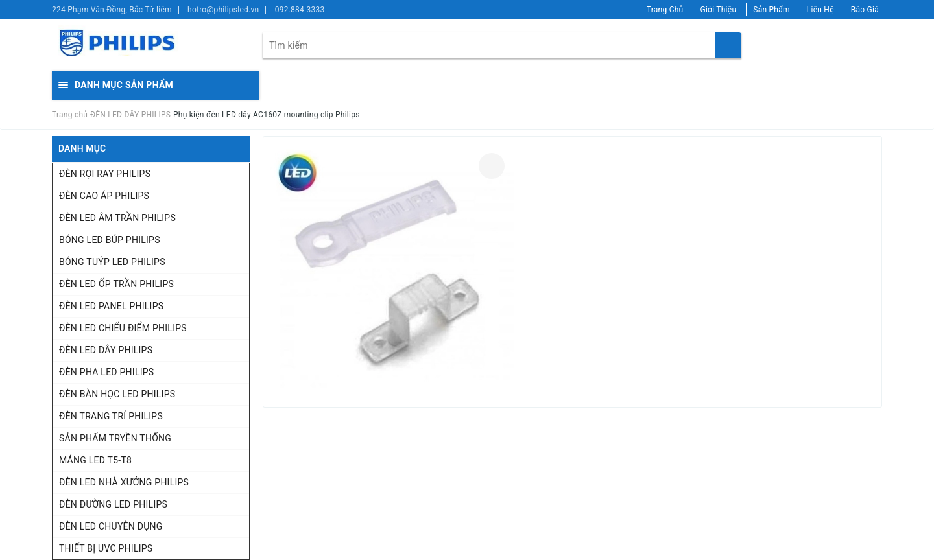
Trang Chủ (665, 10)
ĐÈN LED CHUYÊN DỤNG (111, 526)
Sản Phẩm (772, 10)
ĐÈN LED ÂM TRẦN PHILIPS (117, 218)
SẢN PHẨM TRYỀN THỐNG (115, 438)
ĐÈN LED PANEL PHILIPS (111, 306)
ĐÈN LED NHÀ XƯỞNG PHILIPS (124, 482)
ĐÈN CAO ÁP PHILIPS (104, 196)
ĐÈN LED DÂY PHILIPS (106, 350)
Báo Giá (865, 10)
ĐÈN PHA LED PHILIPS (106, 372)
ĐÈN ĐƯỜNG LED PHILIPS (113, 504)
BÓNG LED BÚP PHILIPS (110, 240)
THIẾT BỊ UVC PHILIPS (106, 548)
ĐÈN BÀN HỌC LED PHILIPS (117, 394)
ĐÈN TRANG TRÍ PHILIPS (111, 416)
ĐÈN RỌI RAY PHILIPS (105, 174)
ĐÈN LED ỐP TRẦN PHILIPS (116, 284)
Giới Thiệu (718, 10)
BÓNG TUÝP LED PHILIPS (112, 262)
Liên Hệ (820, 10)
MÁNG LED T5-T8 (95, 460)
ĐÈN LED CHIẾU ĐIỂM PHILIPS (123, 328)
